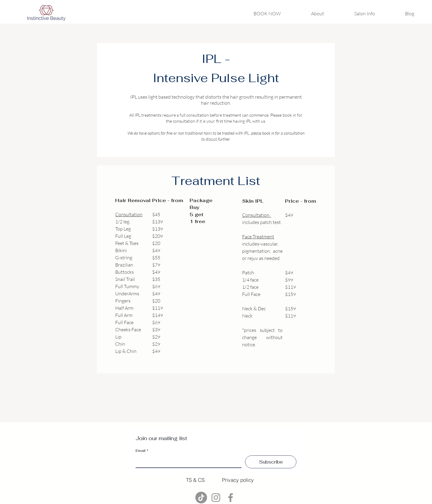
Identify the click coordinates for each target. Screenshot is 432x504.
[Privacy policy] (238, 480)
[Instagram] (216, 498)
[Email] (187, 461)
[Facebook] (231, 498)
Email (142, 451)
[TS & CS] (195, 480)
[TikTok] (201, 498)
